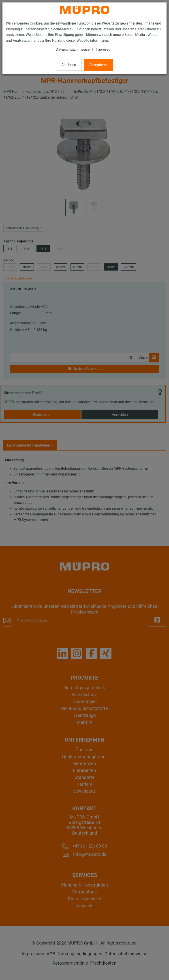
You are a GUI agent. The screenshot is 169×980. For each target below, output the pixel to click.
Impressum (105, 49)
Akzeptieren (98, 65)
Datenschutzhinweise (73, 49)
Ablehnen (69, 65)
